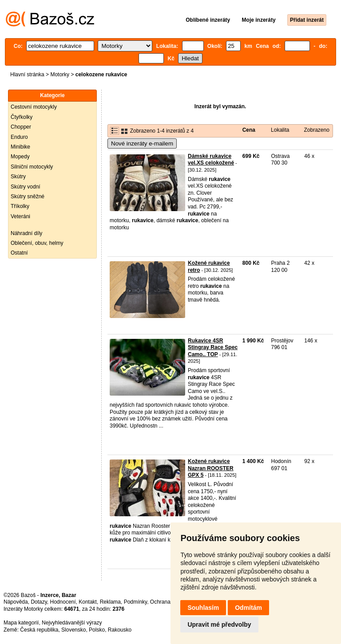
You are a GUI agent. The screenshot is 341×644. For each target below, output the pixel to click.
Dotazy (39, 602)
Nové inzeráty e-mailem (142, 143)
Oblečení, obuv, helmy (37, 243)
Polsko (97, 630)
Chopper (21, 127)
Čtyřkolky (22, 117)
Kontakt (88, 602)
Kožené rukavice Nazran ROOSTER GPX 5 (211, 468)
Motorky (60, 75)
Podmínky (135, 602)
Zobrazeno (316, 130)
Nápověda (16, 602)
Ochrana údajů (168, 602)
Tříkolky (20, 206)
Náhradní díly (26, 233)
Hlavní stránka (27, 75)
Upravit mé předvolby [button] (219, 624)
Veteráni (20, 216)
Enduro (19, 137)
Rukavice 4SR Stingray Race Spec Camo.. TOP (213, 348)
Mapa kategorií (21, 623)
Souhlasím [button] (203, 608)
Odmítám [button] (248, 608)
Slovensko (73, 630)
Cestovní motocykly (34, 107)
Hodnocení (63, 602)
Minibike (20, 147)
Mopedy (20, 157)
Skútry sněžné (28, 196)
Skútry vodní (26, 187)
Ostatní (19, 253)
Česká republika (39, 630)
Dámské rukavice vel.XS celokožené (211, 160)
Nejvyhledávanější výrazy (72, 623)
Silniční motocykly (32, 167)
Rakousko (120, 630)
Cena (249, 130)
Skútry (18, 177)
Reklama (110, 602)
